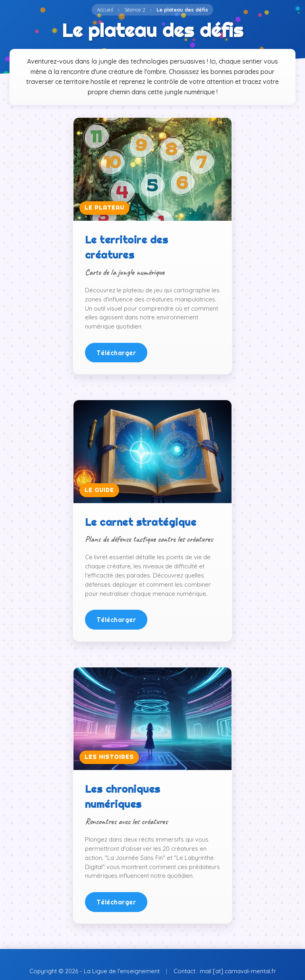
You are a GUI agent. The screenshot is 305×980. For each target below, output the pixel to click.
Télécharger (116, 353)
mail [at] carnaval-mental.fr (238, 971)
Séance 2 (135, 10)
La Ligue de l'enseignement (122, 971)
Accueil (105, 10)
